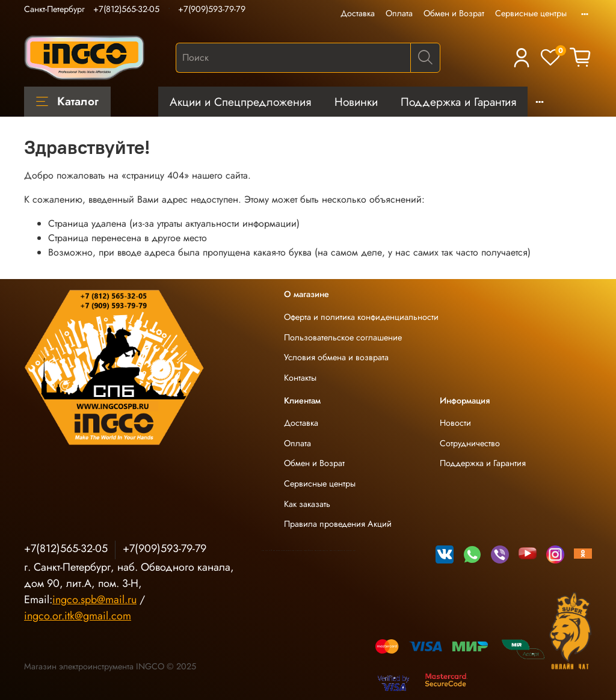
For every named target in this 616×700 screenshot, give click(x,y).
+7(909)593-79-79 (212, 9)
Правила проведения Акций (338, 524)
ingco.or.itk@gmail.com (78, 616)
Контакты (300, 378)
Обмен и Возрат (454, 13)
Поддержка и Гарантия (458, 102)
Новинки (356, 102)
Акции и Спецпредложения (240, 102)
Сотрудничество (470, 443)
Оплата (399, 13)
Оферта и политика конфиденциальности (361, 317)
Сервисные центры (531, 13)
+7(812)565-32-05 (126, 9)
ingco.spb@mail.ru (94, 600)
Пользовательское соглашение (343, 337)
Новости (455, 423)
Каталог (67, 101)
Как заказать (307, 504)
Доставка (358, 13)
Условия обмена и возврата (336, 357)
